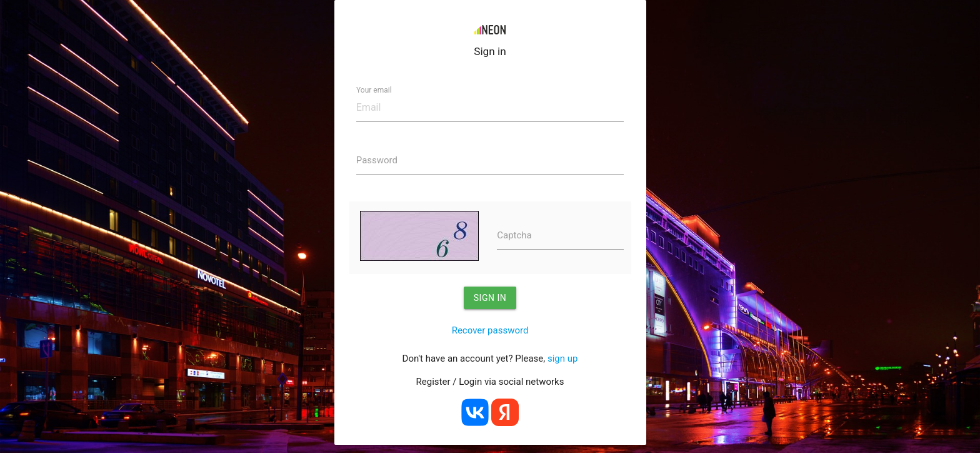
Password (377, 160)
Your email (374, 90)
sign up (563, 359)
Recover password (490, 330)
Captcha (514, 235)
